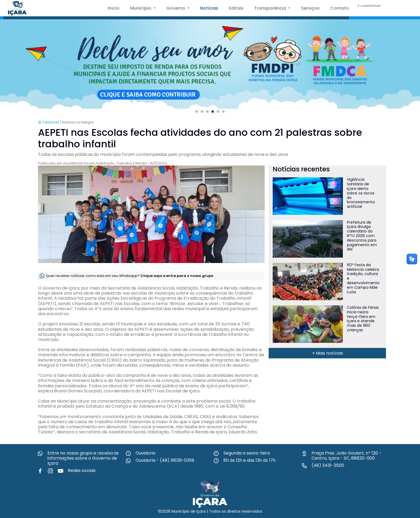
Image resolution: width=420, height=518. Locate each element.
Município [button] (141, 8)
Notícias (209, 8)
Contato (340, 8)
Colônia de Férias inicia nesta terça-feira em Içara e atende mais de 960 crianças (363, 319)
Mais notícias (327, 353)
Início (114, 8)
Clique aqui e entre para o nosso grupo (177, 276)
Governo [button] (176, 8)
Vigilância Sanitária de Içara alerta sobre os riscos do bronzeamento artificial (361, 193)
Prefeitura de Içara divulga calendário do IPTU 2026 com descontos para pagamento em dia (362, 236)
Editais (236, 8)
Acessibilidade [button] (369, 6)
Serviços (310, 8)
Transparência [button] (271, 8)
